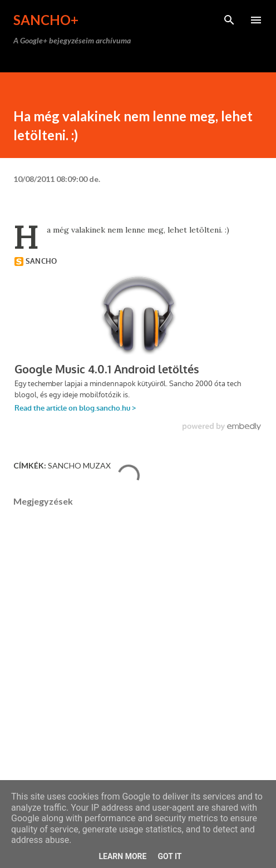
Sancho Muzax (79, 465)
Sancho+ (46, 20)
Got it (169, 856)
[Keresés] (229, 20)
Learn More (122, 856)
